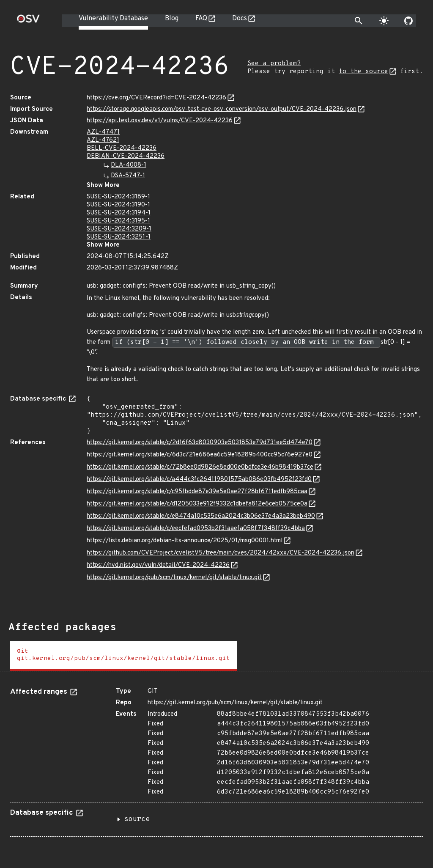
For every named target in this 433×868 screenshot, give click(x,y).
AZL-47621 (103, 140)
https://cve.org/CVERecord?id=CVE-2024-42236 (156, 98)
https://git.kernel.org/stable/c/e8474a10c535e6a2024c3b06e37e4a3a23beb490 (201, 516)
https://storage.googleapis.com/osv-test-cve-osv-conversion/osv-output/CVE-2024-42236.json (222, 109)
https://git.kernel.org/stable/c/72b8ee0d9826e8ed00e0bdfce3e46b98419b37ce (200, 467)
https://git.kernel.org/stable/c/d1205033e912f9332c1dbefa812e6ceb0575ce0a (197, 504)
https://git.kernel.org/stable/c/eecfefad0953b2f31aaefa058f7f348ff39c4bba (196, 529)
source (137, 819)
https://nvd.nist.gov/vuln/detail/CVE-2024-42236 (158, 565)
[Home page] (28, 21)
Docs (240, 19)
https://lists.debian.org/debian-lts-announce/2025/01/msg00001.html (185, 541)
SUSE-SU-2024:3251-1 (119, 237)
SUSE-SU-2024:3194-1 (119, 213)
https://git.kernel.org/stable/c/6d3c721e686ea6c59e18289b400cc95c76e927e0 (200, 455)
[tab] (123, 656)
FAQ (201, 19)
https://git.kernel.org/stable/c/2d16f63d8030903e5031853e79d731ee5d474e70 (200, 443)
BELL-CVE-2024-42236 (122, 148)
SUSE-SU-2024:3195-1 (118, 221)
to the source (363, 72)
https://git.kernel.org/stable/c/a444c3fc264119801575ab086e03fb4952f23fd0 (199, 479)
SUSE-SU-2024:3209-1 (119, 229)
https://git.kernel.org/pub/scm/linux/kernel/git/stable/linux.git (174, 578)
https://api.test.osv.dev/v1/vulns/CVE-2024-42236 (160, 121)
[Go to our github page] (408, 21)
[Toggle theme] (384, 21)
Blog (172, 19)
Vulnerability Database (113, 19)
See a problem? (274, 64)
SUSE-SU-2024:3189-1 (118, 197)
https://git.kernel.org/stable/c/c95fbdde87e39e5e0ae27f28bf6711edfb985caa (197, 492)
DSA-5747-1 (128, 176)
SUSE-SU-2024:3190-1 (118, 205)
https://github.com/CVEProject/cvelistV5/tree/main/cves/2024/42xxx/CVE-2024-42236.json (221, 553)
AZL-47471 (103, 132)
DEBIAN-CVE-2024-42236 (126, 156)
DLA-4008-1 (129, 165)
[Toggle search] (359, 21)
